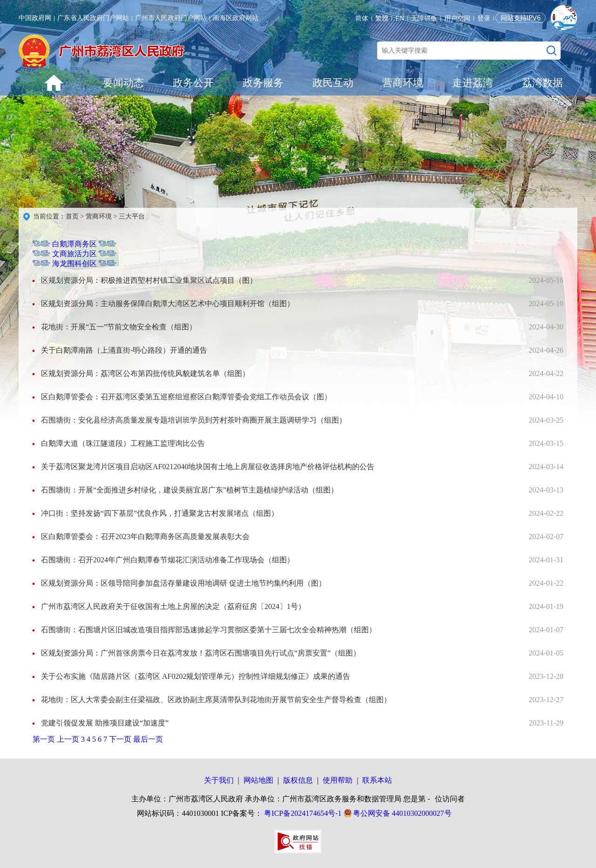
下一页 (121, 739)
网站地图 (258, 780)
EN (400, 18)
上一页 (69, 739)
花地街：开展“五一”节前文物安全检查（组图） (119, 327)
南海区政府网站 (236, 18)
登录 (484, 18)
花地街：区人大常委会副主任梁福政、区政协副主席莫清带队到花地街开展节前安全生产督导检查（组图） (216, 700)
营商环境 (403, 83)
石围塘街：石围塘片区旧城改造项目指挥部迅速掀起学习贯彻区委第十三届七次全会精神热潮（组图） (209, 630)
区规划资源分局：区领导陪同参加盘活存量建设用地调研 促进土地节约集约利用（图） (183, 583)
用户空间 (457, 18)
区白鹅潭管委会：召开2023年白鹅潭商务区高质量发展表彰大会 (145, 537)
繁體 (382, 18)
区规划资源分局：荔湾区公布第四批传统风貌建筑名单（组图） (145, 373)
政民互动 (333, 83)
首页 (72, 216)
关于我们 (219, 780)
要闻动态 (123, 83)
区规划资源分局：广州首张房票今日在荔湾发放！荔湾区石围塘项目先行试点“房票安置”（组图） (201, 653)
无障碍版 (424, 18)
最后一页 (148, 739)
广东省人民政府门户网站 (93, 18)
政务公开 (193, 83)
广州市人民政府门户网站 (171, 18)
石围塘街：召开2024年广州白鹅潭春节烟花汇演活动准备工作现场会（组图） (168, 560)
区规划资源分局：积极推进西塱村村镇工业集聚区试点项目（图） (149, 280)
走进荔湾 (473, 83)
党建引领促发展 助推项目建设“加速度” (105, 723)
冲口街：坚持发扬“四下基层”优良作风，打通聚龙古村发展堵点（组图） (160, 513)
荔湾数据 (542, 83)
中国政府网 (35, 18)
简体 (362, 18)
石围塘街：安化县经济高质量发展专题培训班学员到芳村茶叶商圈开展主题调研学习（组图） (194, 420)
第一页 (45, 739)
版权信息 (298, 780)
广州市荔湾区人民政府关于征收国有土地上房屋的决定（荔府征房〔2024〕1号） (173, 606)
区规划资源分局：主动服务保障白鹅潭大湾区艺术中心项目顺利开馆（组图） (168, 304)
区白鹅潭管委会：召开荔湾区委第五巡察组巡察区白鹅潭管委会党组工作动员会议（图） (186, 397)
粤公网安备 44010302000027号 (402, 813)
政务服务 (263, 83)
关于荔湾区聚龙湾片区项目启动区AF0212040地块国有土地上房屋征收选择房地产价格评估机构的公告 (208, 467)
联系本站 (377, 780)
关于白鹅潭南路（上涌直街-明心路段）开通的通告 (124, 350)
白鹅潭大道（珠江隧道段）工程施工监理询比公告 (123, 443)
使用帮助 (338, 780)
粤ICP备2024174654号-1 (303, 813)
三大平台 (132, 216)
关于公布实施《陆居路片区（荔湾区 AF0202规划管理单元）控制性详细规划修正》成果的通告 (196, 676)
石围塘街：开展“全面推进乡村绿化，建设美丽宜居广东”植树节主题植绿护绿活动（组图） (190, 490)
